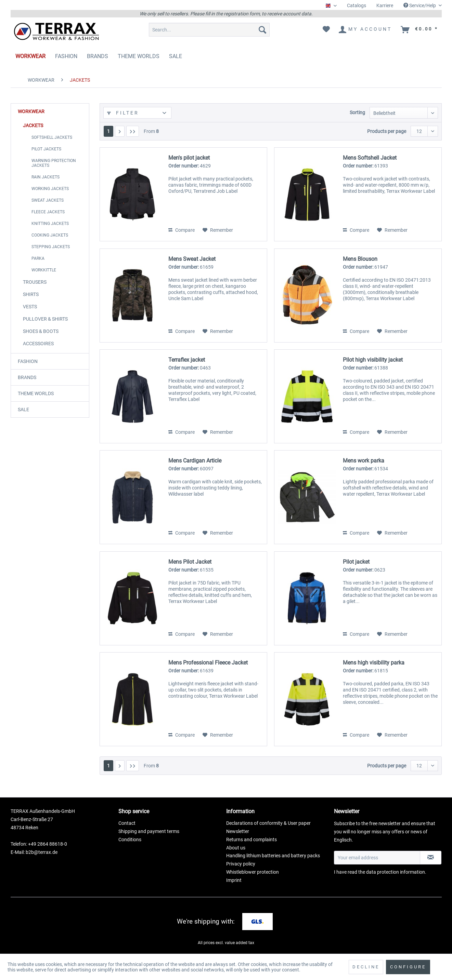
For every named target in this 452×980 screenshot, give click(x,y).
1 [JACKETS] (108, 131)
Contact (127, 823)
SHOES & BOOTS (41, 331)
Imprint (234, 880)
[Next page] (120, 131)
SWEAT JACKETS (48, 200)
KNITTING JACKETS (50, 224)
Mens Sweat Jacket (192, 259)
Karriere (385, 5)
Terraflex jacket (187, 360)
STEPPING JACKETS (51, 247)
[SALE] (176, 56)
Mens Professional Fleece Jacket (208, 663)
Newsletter (238, 831)
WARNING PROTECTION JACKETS (54, 163)
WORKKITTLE (44, 270)
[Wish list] (326, 30)
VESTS (30, 307)
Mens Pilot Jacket (190, 562)
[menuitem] (357, 6)
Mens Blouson (360, 259)
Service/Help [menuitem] (420, 5)
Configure (408, 967)
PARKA (38, 258)
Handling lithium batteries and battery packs (273, 856)
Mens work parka (364, 461)
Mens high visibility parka (374, 663)
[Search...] (209, 30)
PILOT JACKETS (46, 149)
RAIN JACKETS (46, 177)
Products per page (387, 131)
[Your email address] (377, 858)
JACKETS (33, 125)
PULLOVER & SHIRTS (45, 319)
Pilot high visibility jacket (373, 360)
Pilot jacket (356, 562)
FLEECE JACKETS (48, 212)
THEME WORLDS (36, 393)
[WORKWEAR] (30, 56)
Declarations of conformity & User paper (268, 823)
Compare (182, 230)
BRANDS (27, 377)
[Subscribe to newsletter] (431, 858)
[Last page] (133, 131)
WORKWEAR (31, 111)
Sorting (357, 112)
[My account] (366, 30)
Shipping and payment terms (149, 831)
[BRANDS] (98, 56)
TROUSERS (35, 282)
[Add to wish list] (218, 230)
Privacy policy (241, 864)
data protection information (396, 872)
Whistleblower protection (253, 872)
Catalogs (357, 5)
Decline (366, 967)
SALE (23, 410)
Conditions (130, 840)
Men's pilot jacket (189, 158)
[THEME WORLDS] (139, 56)
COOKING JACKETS (50, 235)
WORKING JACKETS (50, 189)
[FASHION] (66, 56)
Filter (123, 113)
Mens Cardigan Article (195, 461)
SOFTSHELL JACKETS (52, 137)
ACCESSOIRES (38, 344)
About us (236, 848)
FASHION (28, 361)
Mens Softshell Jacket (370, 158)
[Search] (262, 30)
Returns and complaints (251, 840)
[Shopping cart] (420, 30)
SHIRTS (31, 294)
